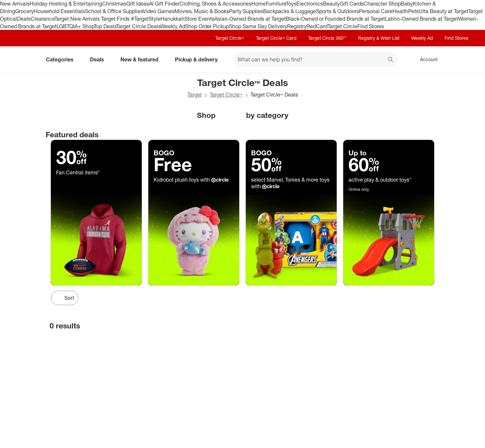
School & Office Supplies (114, 11)
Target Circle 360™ (327, 38)
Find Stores (371, 26)
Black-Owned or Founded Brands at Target (335, 19)
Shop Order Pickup (207, 26)
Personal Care (376, 11)
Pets (413, 11)
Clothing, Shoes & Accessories (215, 4)
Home (259, 4)
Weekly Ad (173, 26)
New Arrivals (15, 4)
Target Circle (342, 26)
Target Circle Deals (138, 26)
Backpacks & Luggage (290, 11)
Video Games (159, 11)
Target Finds (116, 19)
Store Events (199, 19)
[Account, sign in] (425, 59)
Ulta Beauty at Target (443, 11)
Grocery (24, 11)
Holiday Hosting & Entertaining (66, 4)
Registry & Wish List (379, 38)
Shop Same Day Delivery (258, 26)
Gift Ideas (138, 4)
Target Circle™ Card (276, 38)
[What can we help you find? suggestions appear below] (315, 59)
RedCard (317, 26)
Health (400, 11)
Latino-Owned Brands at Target (422, 19)
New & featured (142, 59)
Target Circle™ (230, 38)
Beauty (331, 4)
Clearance (42, 19)
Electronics (310, 4)
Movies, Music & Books (202, 11)
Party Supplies (246, 11)
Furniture (276, 4)
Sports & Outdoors (337, 11)
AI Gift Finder (164, 4)
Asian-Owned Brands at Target (250, 19)
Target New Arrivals (78, 19)
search (391, 60)
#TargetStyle (146, 19)
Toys (291, 4)
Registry (297, 26)
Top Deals (105, 26)
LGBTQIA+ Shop (75, 26)
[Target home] (27, 59)
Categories (62, 59)
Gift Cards (352, 4)
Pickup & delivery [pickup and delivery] (199, 59)
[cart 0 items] (458, 59)
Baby (407, 4)
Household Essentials (59, 11)
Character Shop (382, 4)
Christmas (114, 4)
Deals (24, 19)
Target (195, 95)
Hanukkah (172, 19)
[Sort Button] (65, 298)
